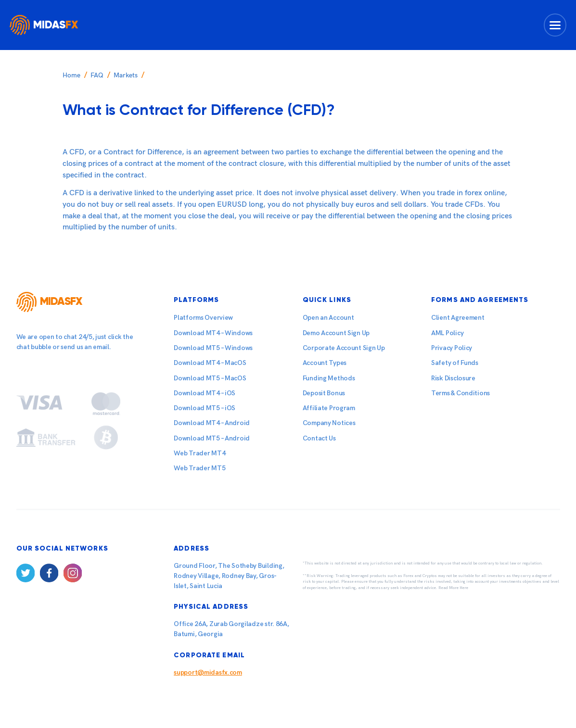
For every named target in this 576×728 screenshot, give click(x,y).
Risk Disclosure (453, 378)
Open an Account (328, 318)
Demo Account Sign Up (336, 333)
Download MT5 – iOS (205, 408)
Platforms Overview (203, 318)
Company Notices (329, 423)
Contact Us (319, 438)
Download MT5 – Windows (213, 348)
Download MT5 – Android (212, 438)
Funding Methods (329, 378)
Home (71, 75)
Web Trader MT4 (199, 453)
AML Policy (447, 333)
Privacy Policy (452, 348)
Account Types (325, 363)
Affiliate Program (329, 408)
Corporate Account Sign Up (344, 348)
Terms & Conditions (461, 393)
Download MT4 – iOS (205, 393)
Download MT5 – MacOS (210, 378)
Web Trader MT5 (199, 468)
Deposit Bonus (324, 393)
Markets (126, 75)
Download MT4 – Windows (213, 333)
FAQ (97, 75)
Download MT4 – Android (212, 423)
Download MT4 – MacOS (210, 363)
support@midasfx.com (208, 672)
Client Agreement (458, 318)
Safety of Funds (455, 363)
